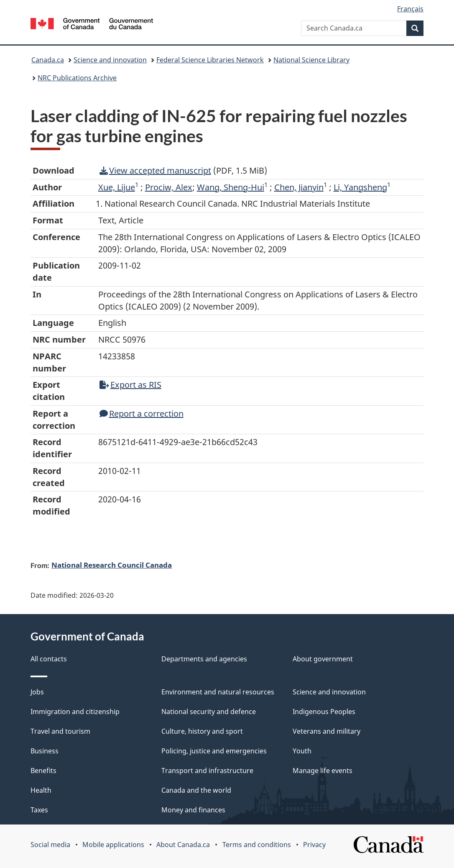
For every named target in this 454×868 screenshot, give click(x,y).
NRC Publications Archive (77, 78)
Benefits (43, 771)
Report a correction (142, 414)
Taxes (39, 810)
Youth (302, 751)
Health (41, 790)
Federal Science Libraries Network (210, 60)
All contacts (49, 659)
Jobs (37, 692)
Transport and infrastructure (207, 771)
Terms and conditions (257, 845)
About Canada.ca (183, 845)
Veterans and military (326, 731)
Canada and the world (196, 790)
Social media (50, 845)
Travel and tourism (60, 731)
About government (323, 659)
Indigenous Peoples (324, 712)
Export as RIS (130, 385)
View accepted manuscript (155, 170)
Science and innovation (110, 60)
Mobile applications (113, 845)
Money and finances (193, 810)
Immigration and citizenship (75, 712)
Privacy (314, 845)
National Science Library (311, 60)
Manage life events (323, 771)
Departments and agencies (204, 659)
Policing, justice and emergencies (214, 751)
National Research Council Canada (112, 565)
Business (45, 751)
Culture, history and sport (202, 731)
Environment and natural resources (218, 692)
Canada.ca (48, 60)
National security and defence (209, 712)
